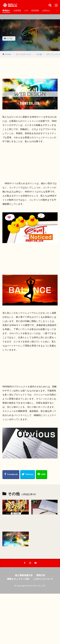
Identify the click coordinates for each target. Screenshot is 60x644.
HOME (8, 54)
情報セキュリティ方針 (18, 579)
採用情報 (35, 11)
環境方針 (41, 575)
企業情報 (17, 11)
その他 (9, 38)
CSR (26, 11)
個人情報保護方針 (24, 575)
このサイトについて (43, 579)
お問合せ (46, 11)
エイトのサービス (24, 54)
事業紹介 (6, 11)
